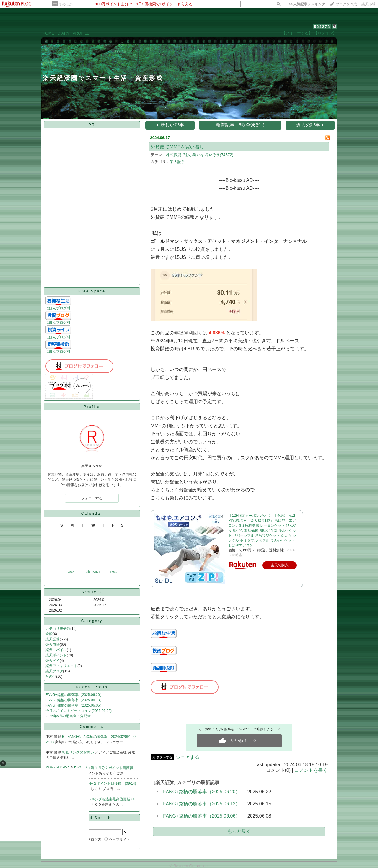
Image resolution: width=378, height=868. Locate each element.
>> (307, 4)
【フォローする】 (297, 33)
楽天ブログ (54, 671)
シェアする (188, 757)
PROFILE (81, 33)
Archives (92, 592)
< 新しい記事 (170, 125)
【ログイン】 (325, 33)
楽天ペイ (53, 661)
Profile (92, 407)
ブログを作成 (346, 4)
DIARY (63, 33)
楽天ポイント (56, 655)
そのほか (66, 4)
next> (114, 571)
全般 (49, 634)
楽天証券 (53, 639)
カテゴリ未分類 (58, 629)
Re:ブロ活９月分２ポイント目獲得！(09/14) (101, 784)
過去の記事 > (310, 125)
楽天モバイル (56, 650)
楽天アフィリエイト (61, 666)
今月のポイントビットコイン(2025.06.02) (79, 711)
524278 (322, 27)
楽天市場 (369, 4)
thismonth (92, 571)
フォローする (92, 498)
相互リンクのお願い (78, 752)
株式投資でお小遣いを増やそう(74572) (200, 155)
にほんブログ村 (58, 308)
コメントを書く (311, 770)
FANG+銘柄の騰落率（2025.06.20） (74, 695)
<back (70, 571)
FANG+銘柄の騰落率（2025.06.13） (74, 700)
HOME (48, 33)
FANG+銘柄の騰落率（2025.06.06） (74, 705)
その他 (51, 676)
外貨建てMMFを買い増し (177, 147)
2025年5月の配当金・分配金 (68, 716)
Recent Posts (92, 687)
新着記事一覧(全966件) (240, 125)
